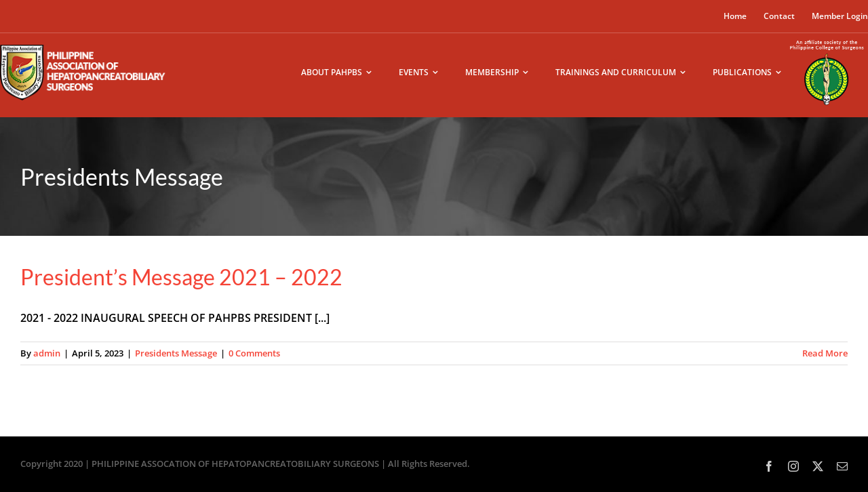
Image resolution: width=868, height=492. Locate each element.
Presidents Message (176, 353)
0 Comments (254, 353)
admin (47, 353)
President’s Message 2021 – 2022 (181, 277)
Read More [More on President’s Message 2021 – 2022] (825, 353)
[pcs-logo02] (827, 39)
